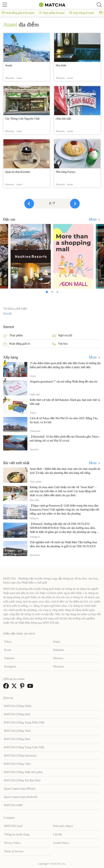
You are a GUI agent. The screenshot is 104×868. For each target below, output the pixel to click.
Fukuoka (9, 658)
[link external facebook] (7, 687)
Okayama (58, 666)
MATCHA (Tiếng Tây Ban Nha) (22, 780)
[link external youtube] (31, 687)
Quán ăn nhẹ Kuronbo (18, 172)
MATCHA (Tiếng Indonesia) (20, 756)
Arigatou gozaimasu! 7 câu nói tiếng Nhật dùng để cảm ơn (64, 382)
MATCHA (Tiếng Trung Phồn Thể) (24, 723)
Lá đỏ (8, 314)
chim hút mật (63, 119)
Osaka (56, 642)
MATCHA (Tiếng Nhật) (18, 706)
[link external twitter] (15, 687)
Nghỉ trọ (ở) (62, 336)
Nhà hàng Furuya (65, 172)
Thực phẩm (13, 336)
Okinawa (58, 658)
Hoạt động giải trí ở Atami (18, 13)
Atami (9, 65)
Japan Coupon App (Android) (20, 797)
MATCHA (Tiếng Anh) (17, 714)
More (93, 219)
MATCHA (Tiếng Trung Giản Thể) (24, 747)
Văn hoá (60, 344)
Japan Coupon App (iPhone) (20, 789)
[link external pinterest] (23, 687)
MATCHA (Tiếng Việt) (17, 764)
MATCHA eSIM (13, 805)
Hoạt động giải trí (17, 344)
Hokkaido (58, 650)
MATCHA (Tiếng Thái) (17, 731)
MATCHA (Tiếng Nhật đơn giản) (23, 772)
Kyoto (8, 650)
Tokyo (8, 642)
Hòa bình (61, 65)
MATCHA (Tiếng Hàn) (17, 739)
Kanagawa (10, 666)
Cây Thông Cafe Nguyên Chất (22, 119)
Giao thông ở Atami (82, 13)
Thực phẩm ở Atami (52, 13)
